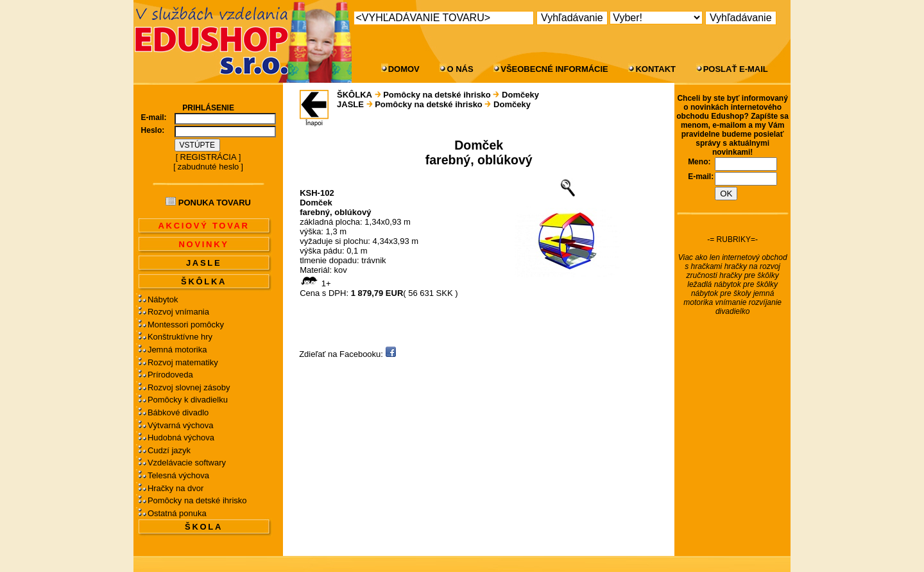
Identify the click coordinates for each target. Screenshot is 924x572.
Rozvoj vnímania (178, 312)
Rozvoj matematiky (183, 362)
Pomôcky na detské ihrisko (197, 500)
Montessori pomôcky (186, 325)
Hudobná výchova (181, 438)
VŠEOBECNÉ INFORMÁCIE (554, 69)
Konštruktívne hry (180, 337)
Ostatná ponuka (177, 513)
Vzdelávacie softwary (187, 463)
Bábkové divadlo (178, 412)
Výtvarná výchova (181, 425)
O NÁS (460, 69)
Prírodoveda (170, 375)
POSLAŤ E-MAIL (736, 69)
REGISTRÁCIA (209, 157)
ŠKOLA (204, 527)
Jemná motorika (177, 350)
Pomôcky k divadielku (188, 400)
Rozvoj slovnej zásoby (189, 387)
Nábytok (163, 299)
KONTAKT (655, 69)
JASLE (204, 263)
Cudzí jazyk (169, 450)
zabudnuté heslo (208, 167)
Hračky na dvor (175, 488)
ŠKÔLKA (204, 282)
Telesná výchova (178, 475)
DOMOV (404, 69)
